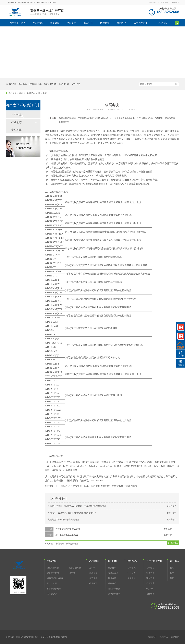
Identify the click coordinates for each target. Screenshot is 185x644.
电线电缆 (38, 23)
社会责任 (150, 573)
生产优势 (112, 568)
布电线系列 (52, 594)
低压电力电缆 (53, 573)
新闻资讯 (31, 93)
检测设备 (93, 573)
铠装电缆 (23, 84)
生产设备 (93, 578)
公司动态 (132, 568)
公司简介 (150, 568)
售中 (172, 573)
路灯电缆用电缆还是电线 (67, 535)
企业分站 (162, 23)
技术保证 (93, 583)
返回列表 (173, 543)
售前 (172, 568)
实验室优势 (113, 573)
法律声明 (152, 637)
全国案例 (71, 23)
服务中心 (88, 23)
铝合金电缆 (64, 84)
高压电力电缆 (53, 568)
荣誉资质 (150, 578)
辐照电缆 (42, 93)
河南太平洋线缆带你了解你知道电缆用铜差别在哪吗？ (72, 513)
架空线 (72, 573)
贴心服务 (175, 561)
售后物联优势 (114, 589)
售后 (172, 578)
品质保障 (55, 23)
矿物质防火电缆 (54, 589)
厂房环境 (150, 583)
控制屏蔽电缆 (50, 84)
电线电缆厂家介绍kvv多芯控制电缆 (63, 520)
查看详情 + (169, 529)
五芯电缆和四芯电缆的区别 (68, 529)
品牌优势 (112, 583)
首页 (21, 93)
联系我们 (164, 2)
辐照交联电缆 (72, 544)
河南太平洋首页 (18, 23)
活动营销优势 (114, 594)
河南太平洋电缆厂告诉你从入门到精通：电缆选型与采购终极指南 (77, 506)
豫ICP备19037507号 (58, 637)
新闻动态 (122, 23)
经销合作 (152, 2)
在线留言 (150, 594)
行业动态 (16, 122)
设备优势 (112, 578)
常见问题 (16, 130)
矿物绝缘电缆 (35, 84)
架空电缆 (76, 84)
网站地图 (176, 2)
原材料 (92, 568)
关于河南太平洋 (142, 23)
